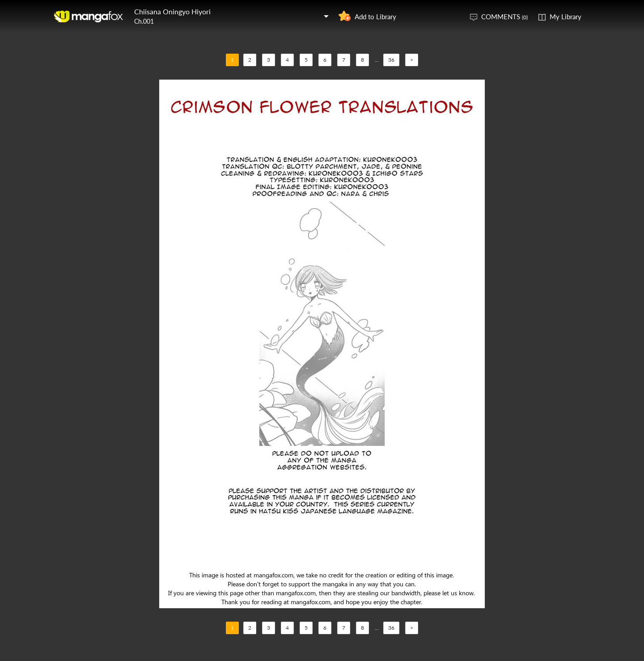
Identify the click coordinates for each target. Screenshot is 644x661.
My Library (566, 17)
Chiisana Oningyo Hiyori (172, 11)
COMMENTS (504, 17)
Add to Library (375, 17)
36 (391, 60)
